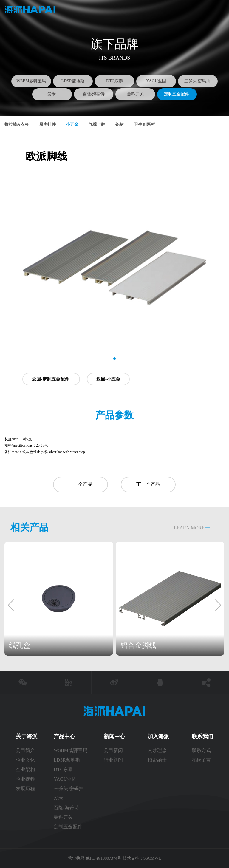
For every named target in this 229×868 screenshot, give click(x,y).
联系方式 (202, 750)
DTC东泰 (114, 81)
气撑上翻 (97, 125)
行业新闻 (113, 760)
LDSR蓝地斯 (73, 81)
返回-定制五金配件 (51, 379)
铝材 (120, 125)
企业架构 (25, 769)
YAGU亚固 (156, 81)
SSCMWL (152, 858)
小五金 (72, 125)
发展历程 (25, 789)
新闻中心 (114, 736)
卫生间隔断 (144, 125)
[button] (114, 359)
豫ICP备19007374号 (104, 858)
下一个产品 (148, 484)
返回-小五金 (108, 379)
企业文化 (25, 760)
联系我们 (202, 736)
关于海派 (27, 736)
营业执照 (77, 858)
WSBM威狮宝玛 (31, 81)
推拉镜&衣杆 (17, 125)
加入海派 (158, 736)
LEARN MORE (189, 528)
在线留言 (201, 760)
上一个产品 (81, 484)
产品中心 (64, 736)
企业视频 (25, 779)
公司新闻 (113, 750)
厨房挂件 (47, 125)
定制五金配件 (177, 94)
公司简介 (25, 750)
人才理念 (157, 750)
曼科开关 (135, 94)
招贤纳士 (157, 760)
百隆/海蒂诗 (94, 94)
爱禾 (52, 94)
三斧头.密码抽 (198, 81)
